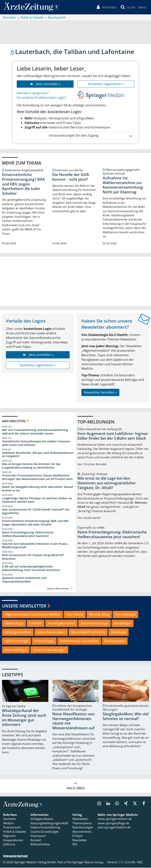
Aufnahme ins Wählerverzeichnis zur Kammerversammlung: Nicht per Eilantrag (123, 185)
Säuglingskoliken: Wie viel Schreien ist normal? (126, 717)
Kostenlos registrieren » (106, 84)
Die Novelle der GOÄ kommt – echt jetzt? (71, 177)
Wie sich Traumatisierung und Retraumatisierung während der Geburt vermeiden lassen (35, 432)
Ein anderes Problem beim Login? (41, 98)
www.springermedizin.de (115, 819)
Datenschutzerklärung (45, 828)
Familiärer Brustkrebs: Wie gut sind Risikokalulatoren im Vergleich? (38, 455)
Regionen (9, 836)
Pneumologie (44, 641)
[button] (142, 7)
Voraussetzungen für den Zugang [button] (90, 136)
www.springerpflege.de (113, 823)
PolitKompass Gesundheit (79, 641)
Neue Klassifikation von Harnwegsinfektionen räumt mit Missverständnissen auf (73, 721)
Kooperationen (13, 840)
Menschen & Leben (51, 633)
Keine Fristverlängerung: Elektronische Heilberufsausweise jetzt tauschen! (28, 534)
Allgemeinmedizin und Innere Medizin (32, 615)
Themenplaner (82, 823)
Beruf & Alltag (99, 615)
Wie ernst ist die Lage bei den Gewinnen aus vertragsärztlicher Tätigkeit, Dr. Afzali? (107, 484)
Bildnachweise (40, 845)
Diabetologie (14, 624)
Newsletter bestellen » (100, 393)
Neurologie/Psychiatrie (88, 633)
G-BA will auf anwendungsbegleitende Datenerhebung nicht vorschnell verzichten (31, 569)
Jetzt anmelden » (45, 84)
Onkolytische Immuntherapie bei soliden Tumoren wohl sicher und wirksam (36, 443)
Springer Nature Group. (88, 863)
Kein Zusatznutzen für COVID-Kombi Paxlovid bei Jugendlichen (36, 512)
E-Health (36, 624)
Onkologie (119, 633)
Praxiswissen (12, 828)
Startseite (9, 819)
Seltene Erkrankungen (49, 650)
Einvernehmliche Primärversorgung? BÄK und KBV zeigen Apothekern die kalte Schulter (23, 184)
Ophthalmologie (17, 641)
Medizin (8, 823)
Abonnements (82, 832)
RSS (75, 845)
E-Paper (78, 836)
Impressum (38, 836)
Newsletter (80, 840)
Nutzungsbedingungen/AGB (49, 823)
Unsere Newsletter (24, 606)
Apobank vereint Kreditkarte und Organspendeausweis (24, 580)
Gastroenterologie (94, 624)
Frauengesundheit (61, 624)
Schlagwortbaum (42, 819)
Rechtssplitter (115, 641)
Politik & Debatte (15, 832)
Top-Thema (75, 615)
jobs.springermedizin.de (114, 828)
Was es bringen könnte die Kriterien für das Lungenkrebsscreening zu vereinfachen (31, 466)
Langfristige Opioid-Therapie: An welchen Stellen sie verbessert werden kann (37, 500)
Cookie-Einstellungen (45, 832)
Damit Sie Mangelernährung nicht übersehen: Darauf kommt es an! (37, 489)
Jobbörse (9, 845)
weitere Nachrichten (60, 589)
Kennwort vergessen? (33, 93)
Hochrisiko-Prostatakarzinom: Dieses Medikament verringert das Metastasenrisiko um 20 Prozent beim (37, 478)
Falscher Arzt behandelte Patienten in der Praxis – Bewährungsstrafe (36, 546)
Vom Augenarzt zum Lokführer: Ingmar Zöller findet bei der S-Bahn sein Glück (113, 436)
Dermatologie (125, 615)
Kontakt (36, 840)
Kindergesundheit (18, 633)
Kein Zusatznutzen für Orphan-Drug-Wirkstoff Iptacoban (33, 557)
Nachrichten (14, 421)
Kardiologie (122, 624)
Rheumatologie (16, 650)
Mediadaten (80, 819)
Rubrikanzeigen (83, 828)
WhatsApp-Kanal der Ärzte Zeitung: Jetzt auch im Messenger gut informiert (24, 718)
